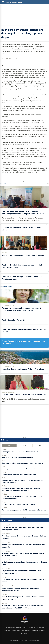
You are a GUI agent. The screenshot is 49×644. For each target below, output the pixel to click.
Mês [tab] (40, 445)
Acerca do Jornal (10, 628)
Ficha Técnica (16, 631)
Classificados (41, 628)
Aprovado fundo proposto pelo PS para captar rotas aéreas (24, 510)
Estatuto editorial (21, 628)
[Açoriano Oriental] (25, 623)
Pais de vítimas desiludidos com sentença (17, 457)
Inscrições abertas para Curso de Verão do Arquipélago (23, 369)
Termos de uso (26, 631)
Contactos (7, 631)
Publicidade (32, 628)
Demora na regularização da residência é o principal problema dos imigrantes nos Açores (23, 213)
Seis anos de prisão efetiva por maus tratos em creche (23, 256)
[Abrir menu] (3, 2)
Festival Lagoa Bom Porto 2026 (14, 320)
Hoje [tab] (9, 445)
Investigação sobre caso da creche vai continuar (20, 452)
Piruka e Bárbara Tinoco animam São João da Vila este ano (24, 395)
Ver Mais (47, 184)
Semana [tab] (24, 445)
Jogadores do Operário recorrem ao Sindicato (19, 474)
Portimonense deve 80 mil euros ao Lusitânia (19, 504)
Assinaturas (25, 634)
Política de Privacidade (38, 631)
